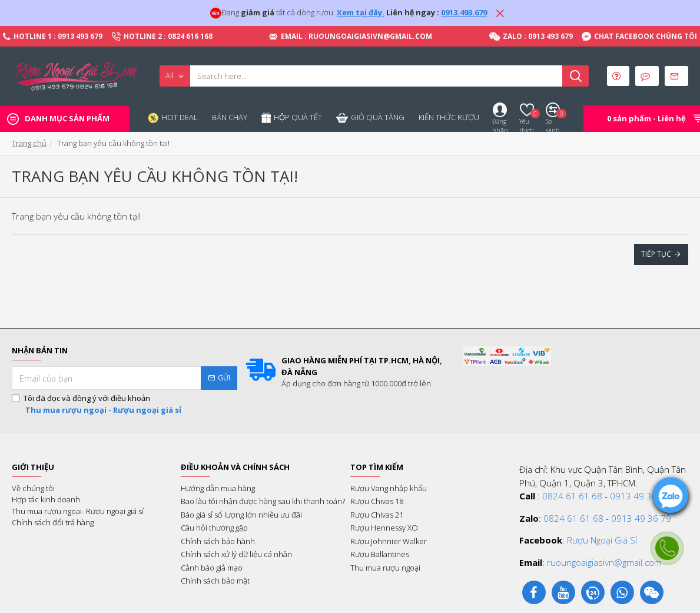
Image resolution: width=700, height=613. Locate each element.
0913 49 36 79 (640, 496)
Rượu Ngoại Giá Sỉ (602, 540)
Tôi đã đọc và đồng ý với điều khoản (97, 404)
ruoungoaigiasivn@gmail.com (604, 562)
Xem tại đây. (361, 12)
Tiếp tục (656, 254)
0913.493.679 (464, 12)
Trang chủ (29, 143)
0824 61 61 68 (572, 496)
